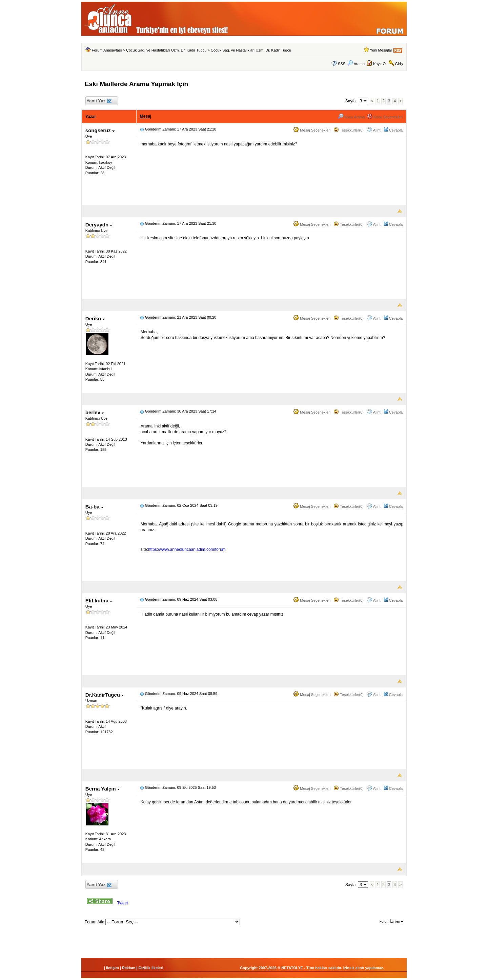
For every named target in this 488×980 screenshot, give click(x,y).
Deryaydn (99, 225)
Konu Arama (351, 117)
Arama (356, 64)
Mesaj (146, 116)
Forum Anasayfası (107, 50)
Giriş (399, 64)
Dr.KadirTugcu (105, 695)
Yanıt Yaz (99, 101)
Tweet (123, 903)
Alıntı (377, 130)
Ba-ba (94, 507)
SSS (342, 64)
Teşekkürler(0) (349, 130)
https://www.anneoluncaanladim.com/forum (187, 549)
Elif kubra (99, 601)
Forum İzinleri (391, 922)
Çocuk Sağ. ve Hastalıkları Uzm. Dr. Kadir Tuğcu (166, 50)
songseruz (100, 130)
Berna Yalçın (103, 789)
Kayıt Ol (380, 64)
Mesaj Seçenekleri (312, 130)
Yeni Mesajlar (381, 50)
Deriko (95, 318)
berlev (95, 412)
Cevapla (396, 130)
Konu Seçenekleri (385, 117)
